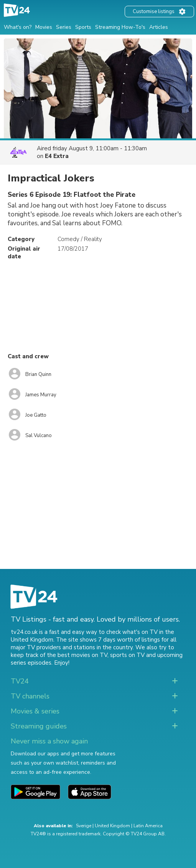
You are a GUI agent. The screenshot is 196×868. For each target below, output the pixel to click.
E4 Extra (57, 156)
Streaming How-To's (120, 27)
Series (64, 27)
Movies (44, 27)
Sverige (84, 826)
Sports (83, 27)
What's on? (18, 27)
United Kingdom (112, 826)
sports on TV (127, 655)
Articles (159, 27)
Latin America (148, 826)
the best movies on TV (77, 655)
